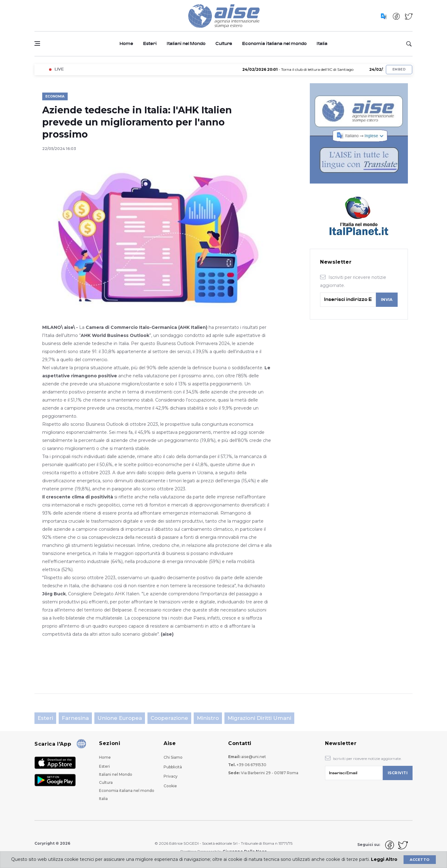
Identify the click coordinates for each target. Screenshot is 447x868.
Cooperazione (169, 718)
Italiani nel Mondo (186, 44)
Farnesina (75, 718)
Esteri (150, 44)
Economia (55, 96)
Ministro (208, 718)
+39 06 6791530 (251, 765)
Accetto (420, 860)
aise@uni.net (254, 757)
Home (126, 44)
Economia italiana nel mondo (274, 44)
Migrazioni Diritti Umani (259, 718)
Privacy (171, 776)
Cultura (224, 44)
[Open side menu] (37, 43)
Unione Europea (120, 718)
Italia (322, 44)
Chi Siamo (173, 757)
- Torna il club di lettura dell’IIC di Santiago (303, 69)
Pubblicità (173, 767)
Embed (399, 69)
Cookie (170, 786)
